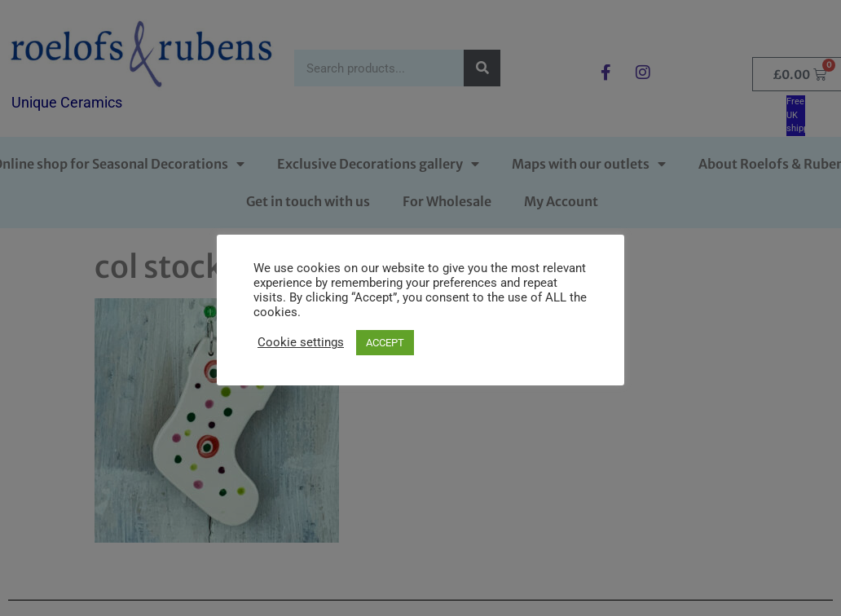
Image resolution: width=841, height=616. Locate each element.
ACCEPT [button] (385, 343)
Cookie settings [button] (301, 342)
